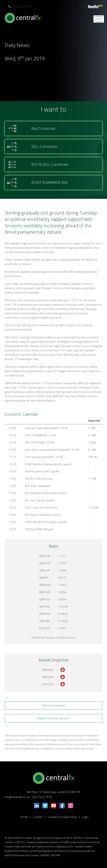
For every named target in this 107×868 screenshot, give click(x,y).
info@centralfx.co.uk (17, 797)
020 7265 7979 (23, 7)
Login (85, 817)
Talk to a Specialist (54, 705)
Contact (38, 817)
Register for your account (53, 718)
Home (24, 817)
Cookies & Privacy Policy (62, 817)
